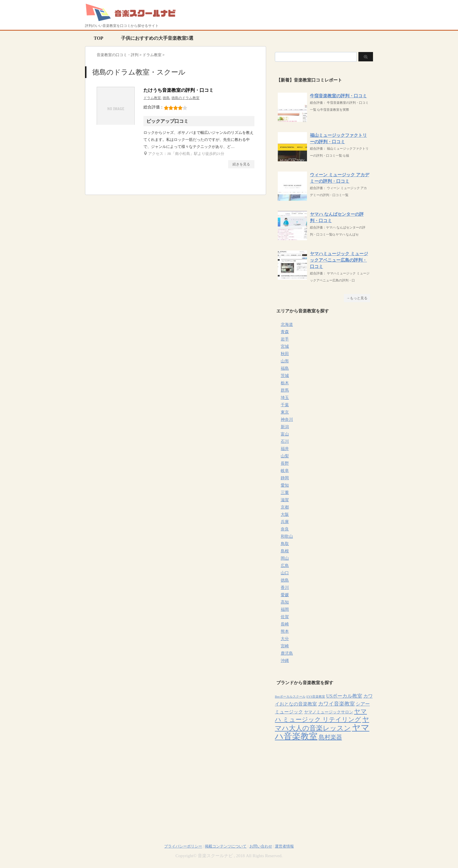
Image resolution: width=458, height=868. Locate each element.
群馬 (285, 390)
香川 (285, 588)
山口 (285, 573)
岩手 (285, 339)
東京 (285, 412)
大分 (285, 639)
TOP (99, 38)
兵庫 (285, 522)
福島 (285, 368)
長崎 (285, 624)
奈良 (285, 529)
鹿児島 (287, 653)
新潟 (285, 427)
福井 (285, 449)
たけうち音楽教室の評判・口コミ (178, 90)
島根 (285, 551)
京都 (285, 507)
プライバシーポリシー (183, 846)
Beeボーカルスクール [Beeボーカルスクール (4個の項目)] (290, 697)
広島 (285, 566)
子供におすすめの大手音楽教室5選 (157, 38)
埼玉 (285, 398)
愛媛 (285, 595)
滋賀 (285, 500)
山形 (285, 361)
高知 (285, 602)
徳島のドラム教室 (185, 98)
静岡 (285, 478)
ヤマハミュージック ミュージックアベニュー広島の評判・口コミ (339, 260)
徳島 (166, 98)
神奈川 (287, 420)
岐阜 (285, 471)
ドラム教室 (152, 98)
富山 (285, 434)
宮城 (285, 346)
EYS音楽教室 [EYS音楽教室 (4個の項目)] (316, 697)
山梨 (285, 456)
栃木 (285, 383)
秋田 (285, 354)
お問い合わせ (261, 846)
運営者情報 (284, 846)
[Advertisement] (324, 785)
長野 (285, 463)
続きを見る (241, 164)
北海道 (287, 325)
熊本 (285, 631)
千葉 (285, 405)
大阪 (285, 515)
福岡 (285, 609)
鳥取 (285, 544)
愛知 (285, 485)
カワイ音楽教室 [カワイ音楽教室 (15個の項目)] (336, 704)
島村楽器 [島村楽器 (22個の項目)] (330, 737)
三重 (285, 493)
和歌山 (287, 536)
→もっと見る (357, 298)
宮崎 (285, 646)
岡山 (285, 558)
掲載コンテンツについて (226, 846)
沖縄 (285, 661)
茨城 (285, 376)
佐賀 (285, 617)
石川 (285, 441)
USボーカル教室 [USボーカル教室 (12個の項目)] (344, 696)
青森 (285, 332)
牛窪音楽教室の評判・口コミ (338, 96)
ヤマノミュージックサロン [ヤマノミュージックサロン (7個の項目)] (329, 712)
